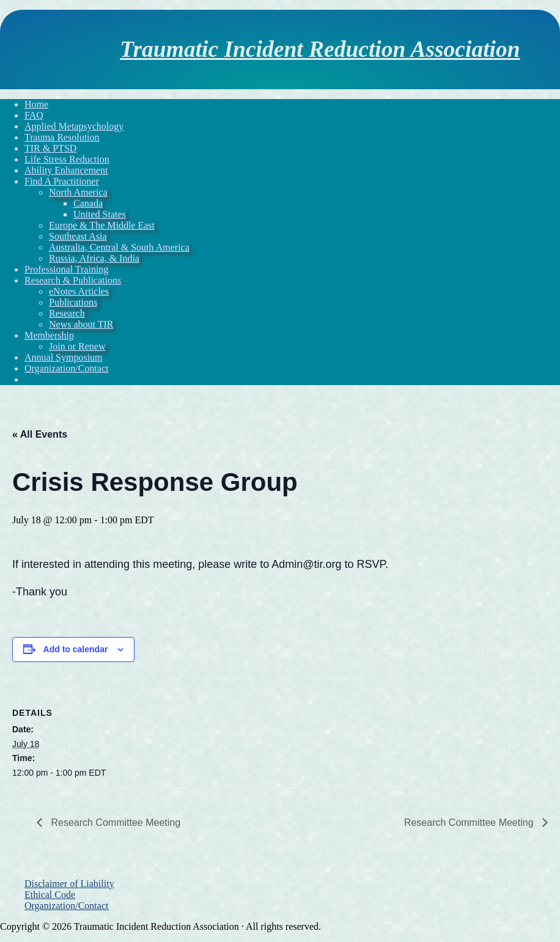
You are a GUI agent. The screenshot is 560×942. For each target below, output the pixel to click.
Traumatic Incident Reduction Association (320, 49)
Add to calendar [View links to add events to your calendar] (76, 649)
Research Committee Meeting (114, 822)
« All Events (40, 434)
